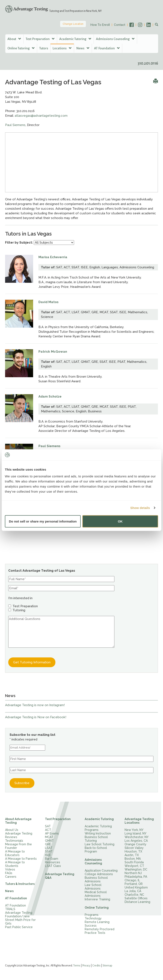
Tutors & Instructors (20, 884)
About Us (12, 830)
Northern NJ (133, 873)
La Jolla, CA (133, 891)
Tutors (44, 48)
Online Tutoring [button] (21, 48)
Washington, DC (136, 869)
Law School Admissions (93, 887)
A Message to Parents (21, 859)
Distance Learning (137, 902)
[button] (157, 25)
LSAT (49, 848)
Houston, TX (133, 851)
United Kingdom (136, 887)
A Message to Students (15, 864)
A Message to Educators (15, 853)
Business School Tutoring (96, 839)
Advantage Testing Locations (139, 821)
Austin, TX (132, 855)
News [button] (83, 48)
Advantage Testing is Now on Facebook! (36, 717)
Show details (140, 508)
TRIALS (10, 909)
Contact (120, 25)
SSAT (49, 851)
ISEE (48, 855)
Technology (93, 918)
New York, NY (134, 830)
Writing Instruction (98, 833)
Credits (96, 966)
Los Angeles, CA (136, 841)
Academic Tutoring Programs (98, 828)
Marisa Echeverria (53, 257)
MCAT (49, 837)
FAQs (9, 873)
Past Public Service (19, 927)
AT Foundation (16, 898)
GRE (48, 844)
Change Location (73, 24)
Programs (92, 915)
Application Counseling (101, 870)
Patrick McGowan (53, 352)
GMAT (49, 841)
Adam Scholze (50, 396)
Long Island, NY (136, 833)
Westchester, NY (137, 837)
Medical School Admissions (96, 894)
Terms (77, 966)
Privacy (86, 966)
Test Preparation (58, 819)
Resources (53, 862)
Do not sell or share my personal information (43, 521)
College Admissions (99, 874)
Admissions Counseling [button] (115, 39)
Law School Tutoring (100, 844)
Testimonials (14, 841)
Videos (10, 869)
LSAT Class (53, 866)
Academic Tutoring (99, 819)
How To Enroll (100, 25)
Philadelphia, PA (136, 877)
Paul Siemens (15, 125)
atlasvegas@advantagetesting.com (41, 116)
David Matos (48, 302)
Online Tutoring (97, 908)
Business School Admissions (96, 880)
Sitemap (107, 966)
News (9, 891)
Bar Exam (52, 859)
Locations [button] (62, 48)
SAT (48, 826)
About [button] (14, 39)
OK (120, 521)
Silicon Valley (134, 848)
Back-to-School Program (96, 850)
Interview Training (97, 899)
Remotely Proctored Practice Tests (100, 931)
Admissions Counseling (93, 861)
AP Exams (52, 833)
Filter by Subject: (19, 243)
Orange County (136, 844)
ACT (48, 830)
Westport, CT (134, 866)
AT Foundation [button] (107, 48)
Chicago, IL (132, 880)
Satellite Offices (136, 898)
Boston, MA (133, 859)
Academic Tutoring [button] (75, 39)
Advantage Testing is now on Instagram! (35, 705)
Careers (11, 877)
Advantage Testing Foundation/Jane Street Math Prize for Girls (20, 918)
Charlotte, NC (134, 895)
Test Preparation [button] (40, 39)
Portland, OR (134, 884)
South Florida (134, 862)
